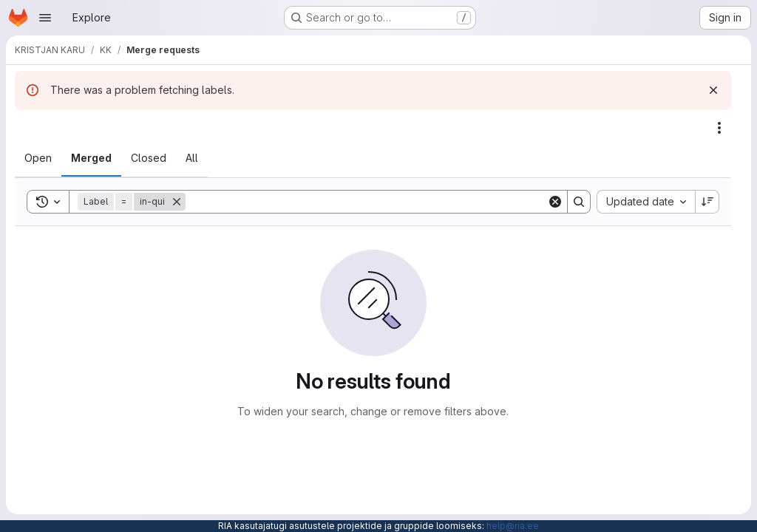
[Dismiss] (713, 90)
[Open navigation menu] (45, 18)
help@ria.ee (513, 526)
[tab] (38, 158)
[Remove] (177, 202)
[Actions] (719, 128)
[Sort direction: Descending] (707, 202)
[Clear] (555, 202)
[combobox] (646, 202)
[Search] (366, 202)
